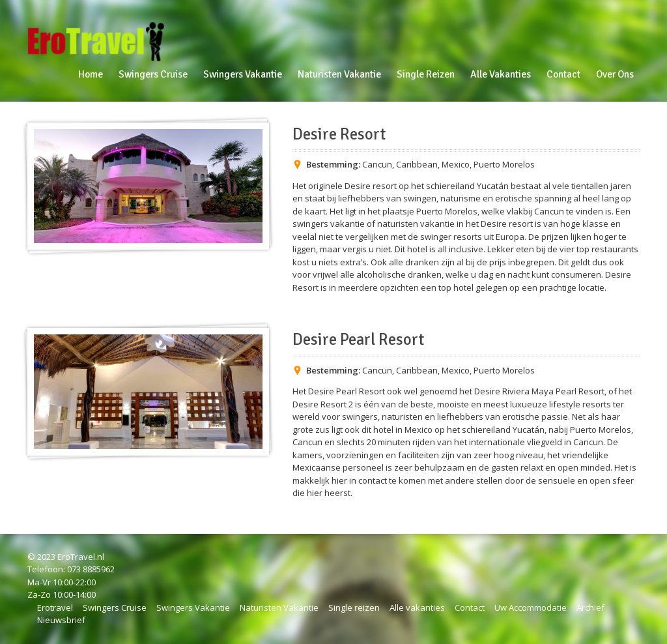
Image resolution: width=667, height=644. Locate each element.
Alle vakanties (417, 607)
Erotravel (55, 607)
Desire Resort (339, 134)
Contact (470, 607)
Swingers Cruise (115, 607)
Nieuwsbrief (61, 620)
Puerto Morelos (504, 164)
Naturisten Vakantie (279, 607)
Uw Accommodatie (531, 607)
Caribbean (417, 164)
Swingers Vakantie (193, 607)
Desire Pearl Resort (358, 340)
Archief (590, 607)
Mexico (456, 164)
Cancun (377, 164)
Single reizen (354, 607)
